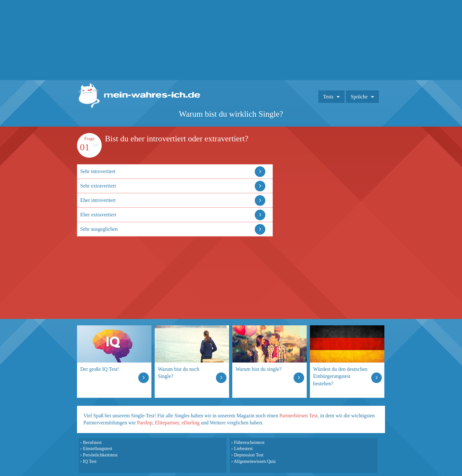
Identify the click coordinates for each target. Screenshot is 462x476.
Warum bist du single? (258, 369)
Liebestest (243, 448)
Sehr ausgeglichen (99, 229)
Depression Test (249, 455)
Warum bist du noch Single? (179, 373)
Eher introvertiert (98, 200)
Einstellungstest (97, 448)
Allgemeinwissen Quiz (255, 461)
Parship (145, 423)
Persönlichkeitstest (100, 455)
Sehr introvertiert (98, 171)
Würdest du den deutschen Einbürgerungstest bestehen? (340, 376)
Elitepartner (167, 423)
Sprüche (359, 97)
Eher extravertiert (98, 215)
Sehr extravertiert (98, 186)
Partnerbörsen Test (299, 416)
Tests (328, 97)
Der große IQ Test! (100, 369)
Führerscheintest (249, 442)
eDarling (191, 423)
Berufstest (92, 442)
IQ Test (90, 461)
